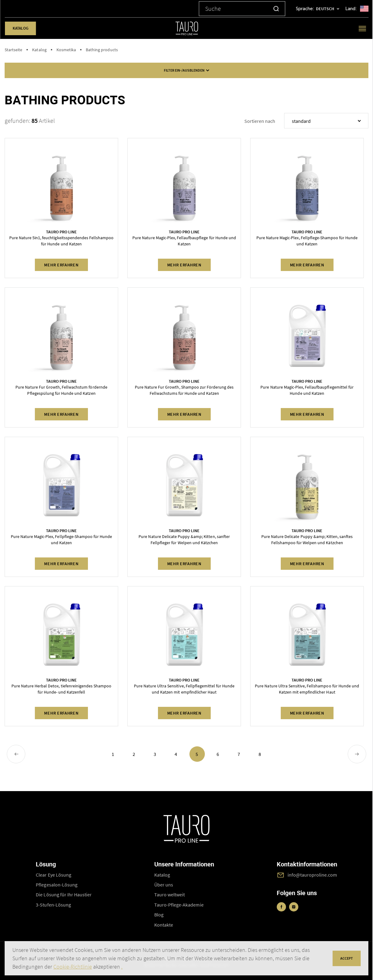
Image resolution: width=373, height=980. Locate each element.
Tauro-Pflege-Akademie (179, 905)
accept (347, 958)
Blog (159, 915)
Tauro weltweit (170, 895)
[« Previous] (16, 754)
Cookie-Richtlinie (73, 967)
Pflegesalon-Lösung (57, 885)
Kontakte (164, 925)
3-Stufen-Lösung (53, 905)
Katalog (20, 28)
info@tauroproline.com (312, 875)
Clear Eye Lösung (54, 875)
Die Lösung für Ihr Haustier (64, 895)
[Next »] (357, 754)
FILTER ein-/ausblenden (187, 70)
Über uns (164, 885)
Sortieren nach (260, 121)
